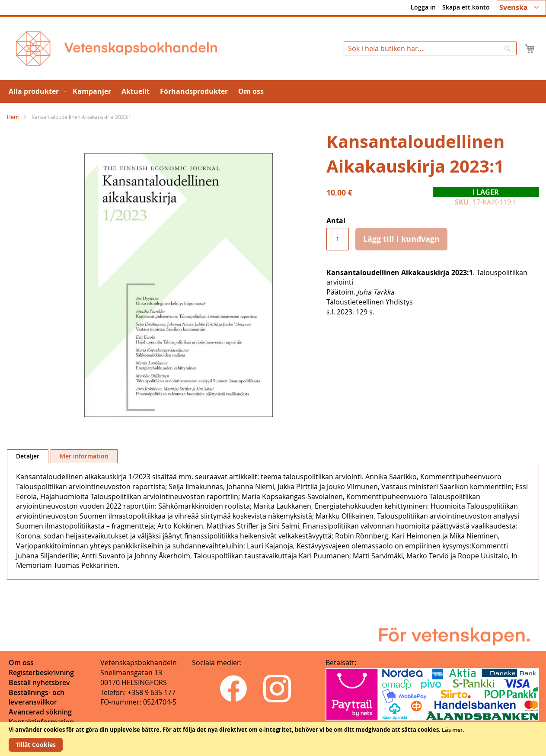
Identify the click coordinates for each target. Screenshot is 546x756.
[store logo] (117, 48)
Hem (13, 117)
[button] (521, 8)
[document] (273, 739)
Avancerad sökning (40, 712)
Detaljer (28, 456)
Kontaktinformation (41, 722)
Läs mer (452, 730)
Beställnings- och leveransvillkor (37, 697)
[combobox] (430, 48)
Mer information (84, 456)
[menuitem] (35, 91)
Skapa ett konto (466, 7)
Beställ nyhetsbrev (39, 682)
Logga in (423, 7)
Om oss (21, 663)
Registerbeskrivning (41, 673)
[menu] (273, 91)
